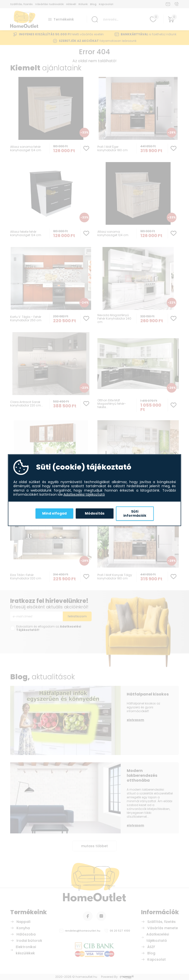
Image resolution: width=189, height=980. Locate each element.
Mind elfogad (54, 513)
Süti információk (135, 513)
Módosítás (95, 513)
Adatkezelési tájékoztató (84, 495)
